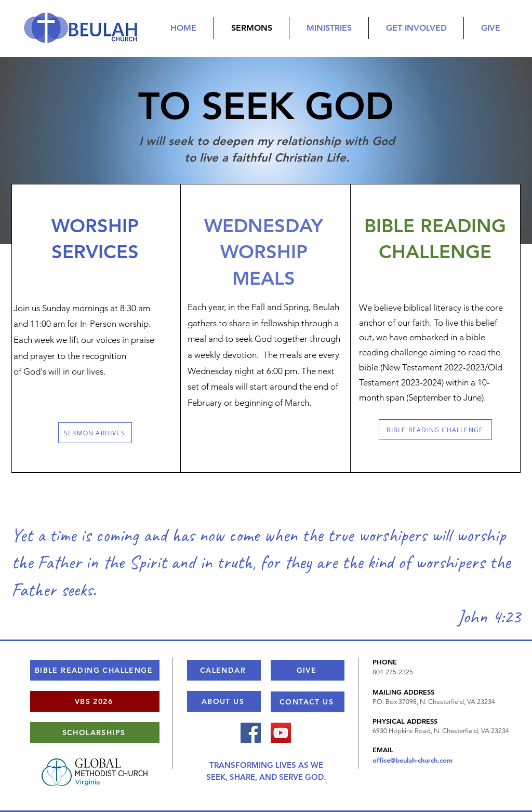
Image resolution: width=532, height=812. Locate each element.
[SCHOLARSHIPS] (95, 733)
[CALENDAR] (224, 670)
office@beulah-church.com (413, 760)
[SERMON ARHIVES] (95, 433)
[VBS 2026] (95, 701)
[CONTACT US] (308, 702)
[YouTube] (281, 733)
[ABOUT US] (224, 701)
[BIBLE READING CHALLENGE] (435, 430)
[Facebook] (251, 733)
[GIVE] (308, 670)
